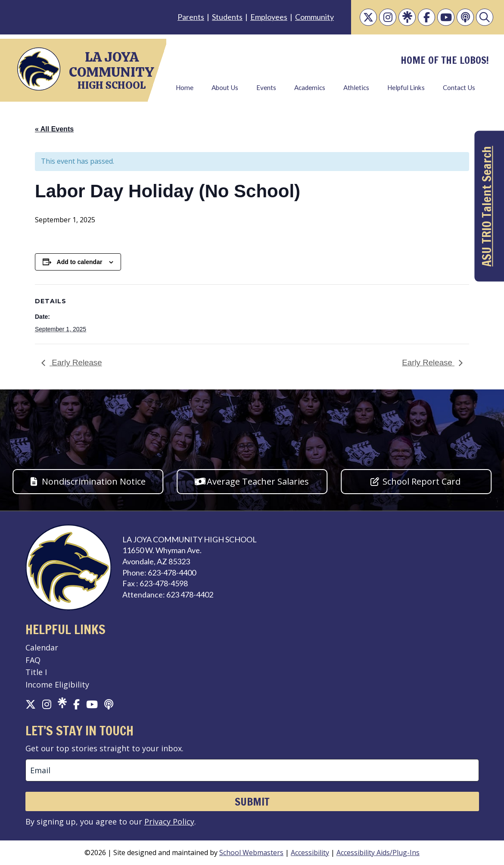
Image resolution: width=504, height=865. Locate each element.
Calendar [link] (42, 647)
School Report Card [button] (422, 481)
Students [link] (227, 17)
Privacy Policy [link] (169, 821)
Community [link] (314, 17)
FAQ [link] (33, 660)
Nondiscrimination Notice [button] (94, 481)
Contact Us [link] (459, 87)
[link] (368, 17)
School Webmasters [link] (251, 853)
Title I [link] (36, 672)
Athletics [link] (356, 87)
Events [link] (266, 87)
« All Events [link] (54, 129)
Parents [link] (191, 17)
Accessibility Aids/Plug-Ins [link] (378, 853)
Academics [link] (310, 87)
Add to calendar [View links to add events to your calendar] (80, 262)
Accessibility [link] (310, 853)
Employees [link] (269, 17)
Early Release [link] (76, 362)
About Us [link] (225, 87)
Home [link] (185, 87)
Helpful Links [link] (406, 87)
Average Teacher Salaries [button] (258, 481)
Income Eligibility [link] (57, 685)
